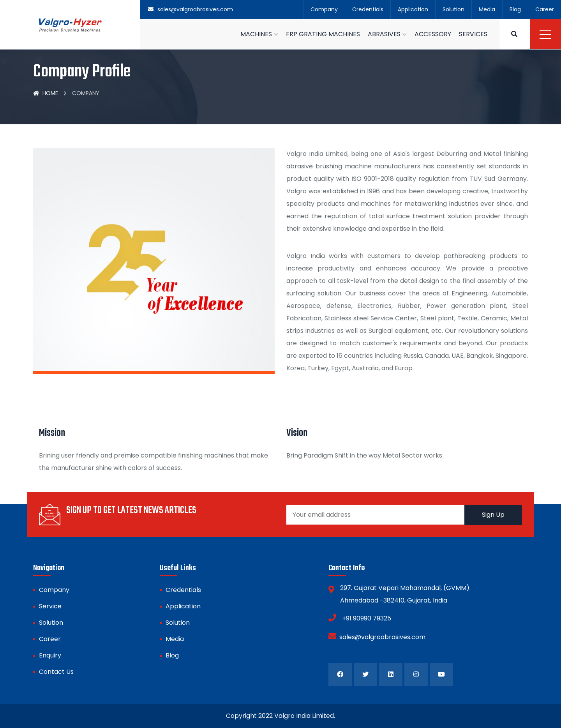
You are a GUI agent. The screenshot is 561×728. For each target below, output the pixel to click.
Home (46, 93)
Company (324, 9)
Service (50, 606)
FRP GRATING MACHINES (323, 34)
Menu (545, 35)
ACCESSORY (433, 34)
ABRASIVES (384, 34)
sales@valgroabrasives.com (377, 636)
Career (545, 9)
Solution (453, 9)
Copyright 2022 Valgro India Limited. (280, 716)
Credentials (368, 9)
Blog (515, 9)
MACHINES (256, 34)
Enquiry (50, 655)
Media (487, 9)
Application (413, 9)
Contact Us (56, 672)
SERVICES (473, 34)
